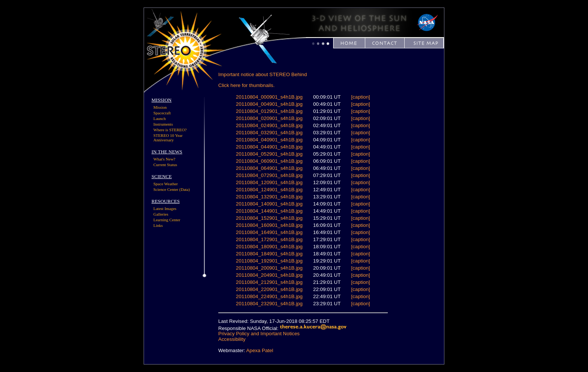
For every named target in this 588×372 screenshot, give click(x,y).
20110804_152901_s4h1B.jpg (269, 218)
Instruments (163, 124)
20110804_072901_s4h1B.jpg (269, 175)
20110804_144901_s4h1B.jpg (269, 211)
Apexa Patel (260, 350)
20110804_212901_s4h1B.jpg (269, 282)
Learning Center (167, 220)
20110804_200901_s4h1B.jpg (269, 268)
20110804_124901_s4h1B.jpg (269, 190)
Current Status (165, 165)
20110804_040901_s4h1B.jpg (269, 140)
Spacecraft (162, 113)
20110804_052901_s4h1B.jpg (269, 154)
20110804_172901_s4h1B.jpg (269, 239)
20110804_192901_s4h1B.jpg (269, 261)
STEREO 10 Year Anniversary (168, 138)
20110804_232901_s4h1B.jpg (269, 304)
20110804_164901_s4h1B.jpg (269, 232)
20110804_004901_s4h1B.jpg (269, 104)
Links (158, 225)
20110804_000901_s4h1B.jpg (269, 97)
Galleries (161, 214)
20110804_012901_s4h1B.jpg (269, 111)
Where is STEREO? (170, 130)
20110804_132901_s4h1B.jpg (269, 197)
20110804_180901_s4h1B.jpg (269, 247)
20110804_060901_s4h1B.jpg (269, 161)
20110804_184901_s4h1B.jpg (269, 254)
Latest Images (165, 208)
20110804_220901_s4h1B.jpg (269, 289)
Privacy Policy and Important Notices (259, 334)
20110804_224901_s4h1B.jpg (269, 296)
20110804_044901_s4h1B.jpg (269, 147)
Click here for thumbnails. (246, 85)
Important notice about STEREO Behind (262, 74)
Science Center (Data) (172, 189)
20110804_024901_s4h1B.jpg (269, 125)
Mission (160, 107)
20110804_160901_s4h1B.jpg (269, 225)
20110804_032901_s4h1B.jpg (269, 133)
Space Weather (166, 184)
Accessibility (232, 339)
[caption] (360, 97)
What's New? (164, 159)
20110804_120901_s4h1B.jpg (269, 182)
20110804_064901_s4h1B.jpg (269, 168)
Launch (160, 118)
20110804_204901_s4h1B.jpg (269, 275)
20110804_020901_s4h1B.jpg (269, 118)
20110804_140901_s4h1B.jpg (269, 204)
